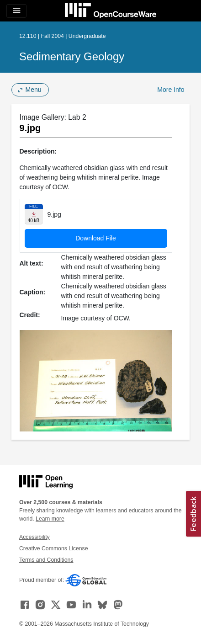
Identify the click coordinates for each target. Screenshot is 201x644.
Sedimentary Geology (72, 56)
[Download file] (34, 214)
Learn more (50, 519)
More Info (171, 90)
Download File (96, 238)
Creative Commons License (53, 548)
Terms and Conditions (46, 560)
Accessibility (34, 537)
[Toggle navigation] (16, 11)
